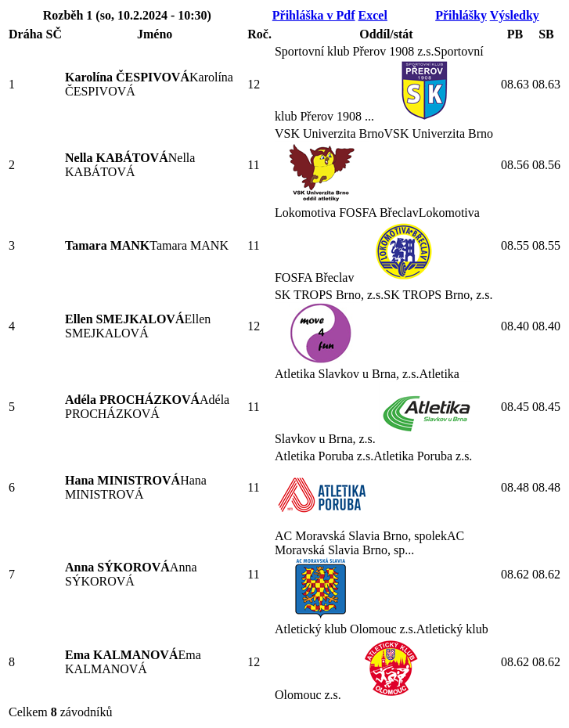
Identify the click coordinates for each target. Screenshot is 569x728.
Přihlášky (461, 15)
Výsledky (515, 15)
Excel (373, 15)
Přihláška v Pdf (314, 15)
